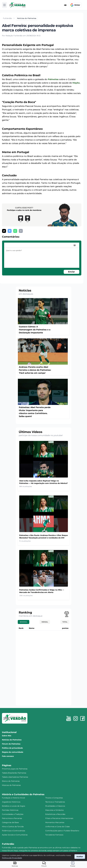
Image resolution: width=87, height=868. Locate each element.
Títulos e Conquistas (54, 798)
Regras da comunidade (13, 752)
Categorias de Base (10, 822)
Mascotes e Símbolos (54, 810)
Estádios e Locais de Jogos (14, 806)
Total (65, 622)
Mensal (45, 622)
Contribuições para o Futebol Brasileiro (62, 831)
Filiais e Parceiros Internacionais (59, 818)
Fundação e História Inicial (13, 798)
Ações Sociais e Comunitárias (15, 835)
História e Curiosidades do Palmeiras (23, 794)
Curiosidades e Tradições (13, 814)
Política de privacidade (12, 748)
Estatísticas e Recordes (55, 814)
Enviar (71, 272)
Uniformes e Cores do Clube (57, 827)
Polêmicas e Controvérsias (14, 831)
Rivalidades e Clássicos (55, 806)
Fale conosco (8, 756)
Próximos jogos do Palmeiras (15, 769)
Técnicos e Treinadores (55, 802)
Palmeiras (53, 79)
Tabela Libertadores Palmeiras (15, 777)
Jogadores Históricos (11, 802)
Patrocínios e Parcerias (12, 818)
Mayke (76, 83)
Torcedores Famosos (54, 835)
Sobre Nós (7, 736)
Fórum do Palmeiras (11, 744)
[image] (75, 245)
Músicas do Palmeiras (11, 785)
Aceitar (80, 857)
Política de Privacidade (12, 858)
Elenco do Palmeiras (11, 781)
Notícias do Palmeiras (12, 740)
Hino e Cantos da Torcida (13, 827)
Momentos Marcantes (55, 822)
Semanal (24, 622)
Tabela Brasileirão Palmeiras (14, 773)
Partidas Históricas (10, 810)
